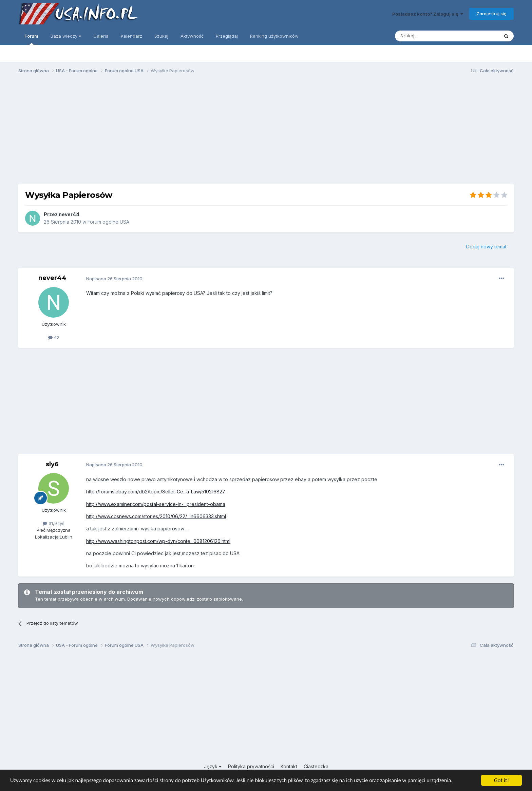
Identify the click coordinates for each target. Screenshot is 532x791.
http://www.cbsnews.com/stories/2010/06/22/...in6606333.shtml (156, 516)
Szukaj (161, 36)
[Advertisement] (266, 132)
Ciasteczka (316, 766)
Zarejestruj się (491, 14)
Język (213, 766)
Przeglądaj (227, 36)
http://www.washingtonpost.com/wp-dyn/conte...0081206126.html (158, 541)
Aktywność (192, 36)
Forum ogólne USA (108, 222)
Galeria (101, 36)
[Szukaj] (430, 36)
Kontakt (289, 766)
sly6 (52, 464)
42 (54, 337)
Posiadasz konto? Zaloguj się (428, 14)
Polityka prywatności (251, 766)
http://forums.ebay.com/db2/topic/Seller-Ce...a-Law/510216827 (156, 492)
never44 (69, 214)
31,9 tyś (54, 523)
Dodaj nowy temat (486, 247)
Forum (31, 39)
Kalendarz (131, 36)
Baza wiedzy (66, 36)
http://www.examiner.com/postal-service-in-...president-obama (156, 504)
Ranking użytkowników (274, 36)
